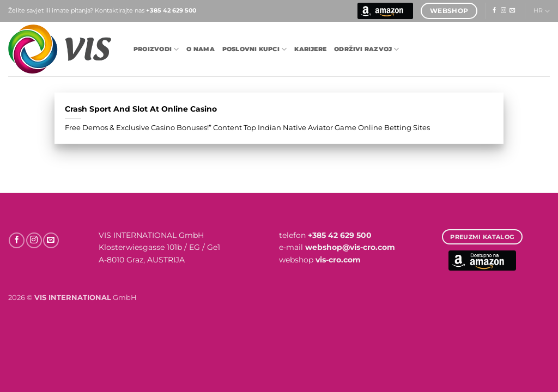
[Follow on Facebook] (494, 11)
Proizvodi (156, 49)
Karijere (310, 49)
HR (542, 11)
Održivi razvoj (367, 49)
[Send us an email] (512, 11)
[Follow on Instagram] (504, 11)
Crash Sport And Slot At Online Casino (141, 109)
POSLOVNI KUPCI (255, 49)
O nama (200, 49)
